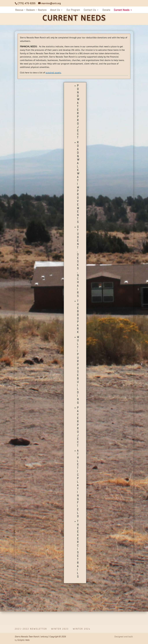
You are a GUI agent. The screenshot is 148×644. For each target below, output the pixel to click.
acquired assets (53, 73)
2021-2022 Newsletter (31, 629)
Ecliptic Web (23, 640)
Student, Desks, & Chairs (78, 261)
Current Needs (122, 10)
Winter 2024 (82, 629)
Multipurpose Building (78, 370)
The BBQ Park (78, 316)
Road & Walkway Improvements (78, 182)
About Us (55, 10)
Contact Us (90, 10)
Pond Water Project (78, 111)
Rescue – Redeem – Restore (31, 10)
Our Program (73, 10)
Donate (106, 10)
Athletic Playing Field (78, 483)
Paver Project (78, 427)
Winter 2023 (60, 629)
